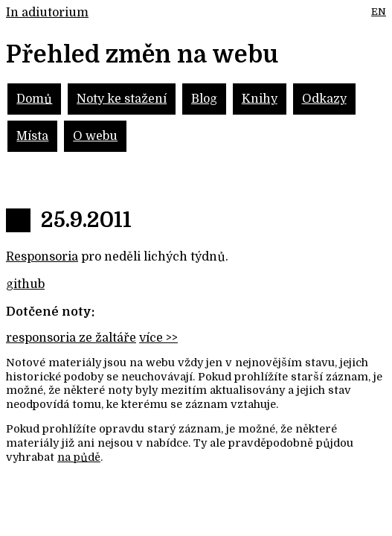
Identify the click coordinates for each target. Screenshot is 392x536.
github (25, 284)
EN (379, 12)
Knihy (260, 99)
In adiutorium (47, 13)
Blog (204, 99)
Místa (32, 136)
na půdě (79, 457)
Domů (34, 99)
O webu (95, 136)
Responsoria (42, 257)
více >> (158, 338)
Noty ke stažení (122, 99)
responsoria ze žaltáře (71, 338)
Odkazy (324, 99)
